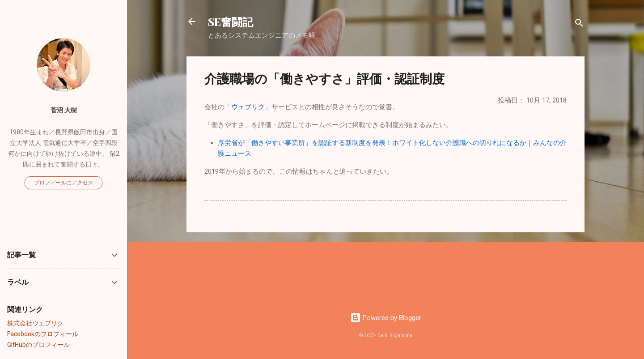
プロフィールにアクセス (64, 183)
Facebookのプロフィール (43, 334)
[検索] (579, 24)
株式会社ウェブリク (35, 323)
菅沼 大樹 (64, 110)
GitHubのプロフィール (38, 345)
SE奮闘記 (231, 21)
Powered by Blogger (386, 318)
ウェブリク (248, 107)
